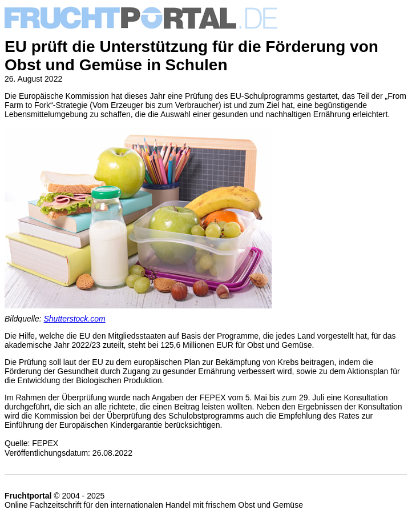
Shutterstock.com (75, 319)
